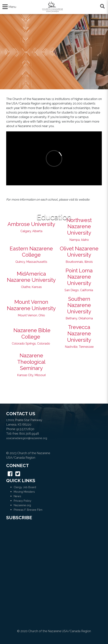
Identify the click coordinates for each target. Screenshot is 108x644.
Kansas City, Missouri (31, 375)
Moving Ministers (24, 492)
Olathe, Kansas (31, 287)
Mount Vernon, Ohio (31, 315)
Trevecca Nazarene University (79, 333)
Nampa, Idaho (79, 240)
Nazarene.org (22, 505)
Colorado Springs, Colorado (31, 344)
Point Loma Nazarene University (79, 277)
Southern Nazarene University (79, 305)
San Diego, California (79, 290)
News (17, 496)
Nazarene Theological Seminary (31, 362)
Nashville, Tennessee (79, 347)
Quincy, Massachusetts (31, 262)
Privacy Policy (22, 501)
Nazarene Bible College (32, 334)
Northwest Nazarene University (79, 227)
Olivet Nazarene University (79, 252)
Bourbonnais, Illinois (79, 262)
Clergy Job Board (25, 487)
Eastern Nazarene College (31, 252)
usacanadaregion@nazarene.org (27, 438)
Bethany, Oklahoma (79, 318)
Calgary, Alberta (31, 231)
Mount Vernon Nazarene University (31, 305)
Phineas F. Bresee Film (28, 510)
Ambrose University (31, 224)
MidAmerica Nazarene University (31, 277)
